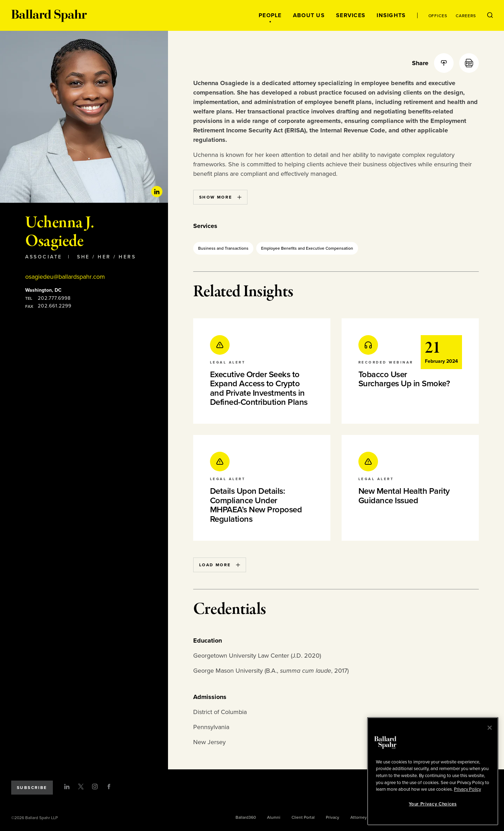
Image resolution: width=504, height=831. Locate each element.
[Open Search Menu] (490, 15)
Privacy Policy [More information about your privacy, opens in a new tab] (467, 789)
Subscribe (32, 788)
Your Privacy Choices (433, 804)
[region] (433, 771)
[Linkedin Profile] (157, 192)
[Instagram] (95, 787)
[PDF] (469, 63)
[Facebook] (109, 787)
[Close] (490, 728)
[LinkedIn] (67, 787)
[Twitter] (81, 787)
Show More (220, 197)
